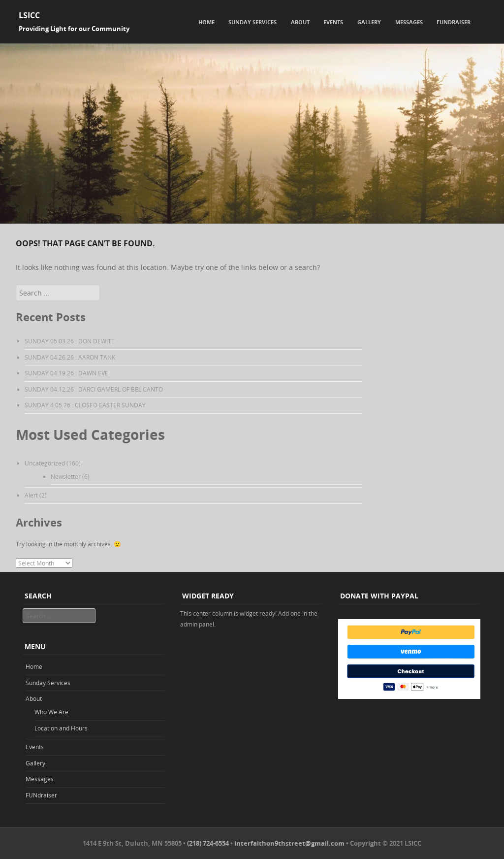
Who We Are (51, 712)
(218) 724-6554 (208, 843)
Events (333, 22)
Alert (31, 495)
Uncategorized (45, 463)
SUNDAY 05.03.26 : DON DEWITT (70, 341)
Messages (409, 22)
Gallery (369, 22)
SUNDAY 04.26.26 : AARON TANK (70, 357)
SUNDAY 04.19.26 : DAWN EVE (66, 373)
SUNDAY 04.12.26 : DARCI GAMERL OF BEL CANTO (94, 389)
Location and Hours (61, 728)
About (300, 22)
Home (206, 22)
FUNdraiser (454, 22)
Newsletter (66, 476)
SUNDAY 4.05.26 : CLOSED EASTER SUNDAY (85, 405)
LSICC (29, 15)
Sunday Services (252, 22)
